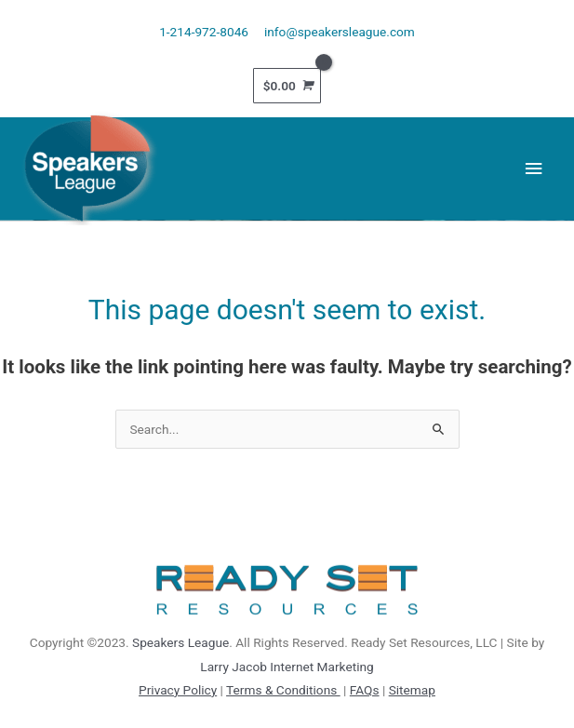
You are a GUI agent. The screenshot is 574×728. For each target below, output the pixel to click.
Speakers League (180, 642)
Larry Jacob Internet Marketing (287, 667)
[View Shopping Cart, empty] (287, 86)
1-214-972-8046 (204, 32)
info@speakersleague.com (340, 32)
